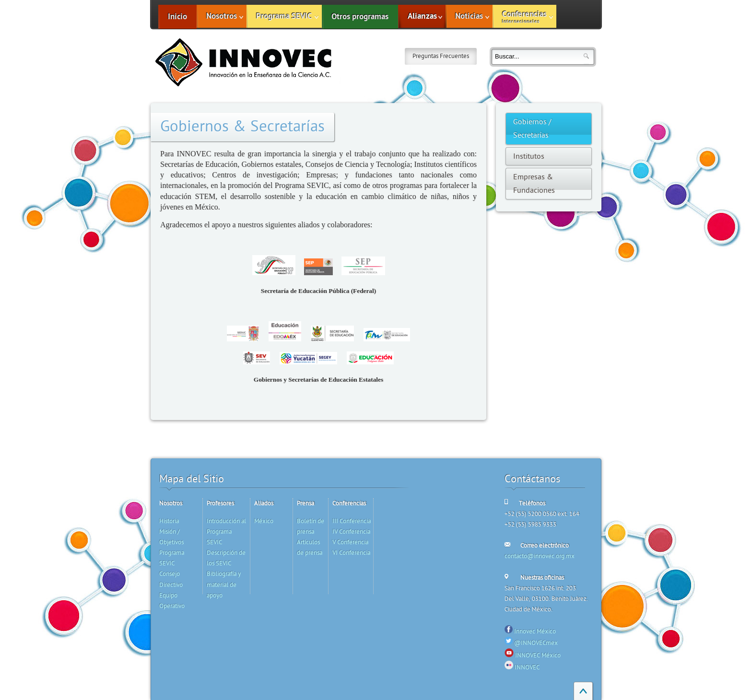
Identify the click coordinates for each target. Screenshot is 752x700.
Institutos (529, 156)
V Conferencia (350, 542)
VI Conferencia (351, 553)
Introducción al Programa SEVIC (226, 532)
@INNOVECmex (536, 643)
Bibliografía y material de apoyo (224, 584)
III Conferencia (352, 521)
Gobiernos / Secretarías (532, 128)
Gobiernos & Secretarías (242, 127)
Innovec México (535, 631)
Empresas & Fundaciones (534, 184)
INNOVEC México (538, 655)
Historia (169, 521)
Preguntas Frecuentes (441, 56)
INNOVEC (527, 667)
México (264, 521)
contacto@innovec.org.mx (540, 556)
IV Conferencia (351, 532)
